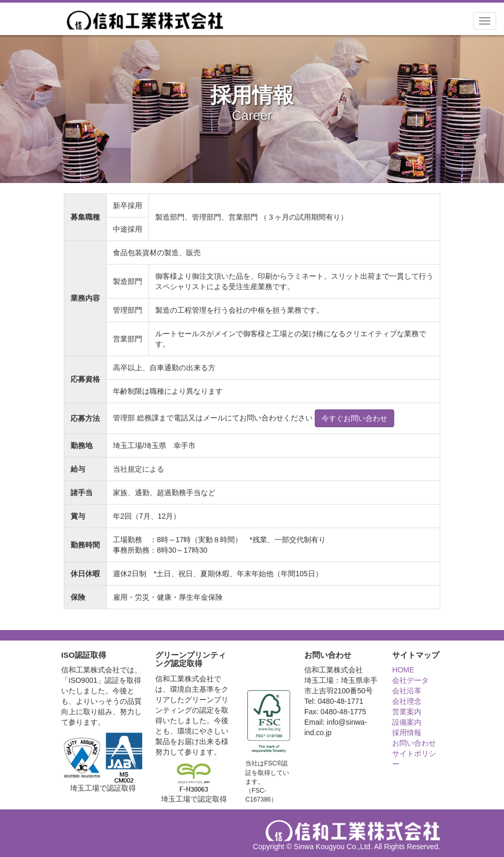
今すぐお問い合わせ (354, 418)
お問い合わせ (414, 743)
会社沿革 (407, 691)
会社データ (410, 680)
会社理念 (407, 701)
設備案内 (407, 722)
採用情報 (407, 733)
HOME (403, 670)
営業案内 (407, 712)
